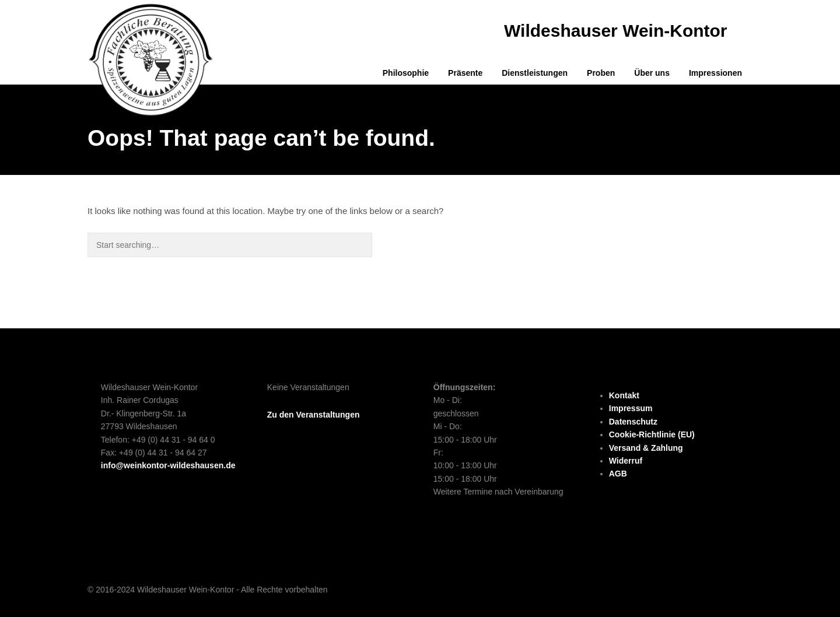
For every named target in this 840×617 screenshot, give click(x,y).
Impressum (631, 408)
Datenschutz (633, 422)
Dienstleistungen (535, 73)
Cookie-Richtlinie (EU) (652, 434)
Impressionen (715, 73)
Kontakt (624, 395)
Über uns (652, 73)
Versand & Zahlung (646, 448)
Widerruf (626, 461)
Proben (601, 73)
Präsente (465, 73)
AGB (618, 474)
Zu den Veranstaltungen (314, 415)
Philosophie (406, 73)
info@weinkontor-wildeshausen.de (168, 465)
